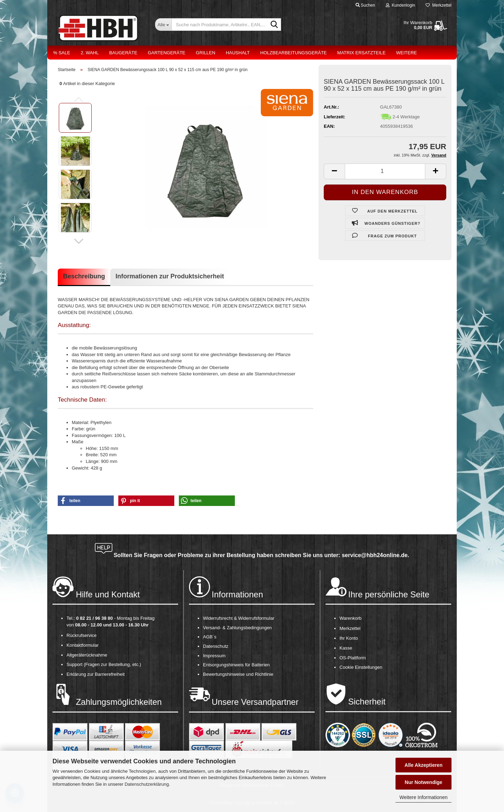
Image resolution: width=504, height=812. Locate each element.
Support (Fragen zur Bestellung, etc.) (104, 664)
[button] (79, 241)
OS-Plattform (353, 658)
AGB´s (210, 637)
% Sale (62, 53)
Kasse (346, 648)
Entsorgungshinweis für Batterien (236, 665)
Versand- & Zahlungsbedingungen (237, 628)
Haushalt (238, 53)
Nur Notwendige (423, 782)
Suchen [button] (365, 5)
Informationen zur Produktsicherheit (170, 276)
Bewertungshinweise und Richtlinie (238, 674)
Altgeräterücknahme (87, 655)
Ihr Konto (349, 638)
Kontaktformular (83, 645)
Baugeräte (123, 53)
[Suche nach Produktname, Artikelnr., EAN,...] (163, 25)
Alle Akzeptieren (423, 765)
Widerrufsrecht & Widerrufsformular (239, 618)
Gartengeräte (166, 53)
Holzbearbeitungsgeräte (294, 53)
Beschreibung (84, 276)
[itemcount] (385, 171)
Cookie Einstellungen (361, 667)
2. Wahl (90, 53)
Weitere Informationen (423, 797)
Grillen (206, 53)
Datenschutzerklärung (147, 784)
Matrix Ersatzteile (362, 53)
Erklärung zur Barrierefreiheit (96, 674)
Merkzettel (439, 5)
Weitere (407, 53)
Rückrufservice (82, 635)
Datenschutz (216, 646)
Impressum (214, 656)
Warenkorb (351, 618)
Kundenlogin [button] (400, 5)
